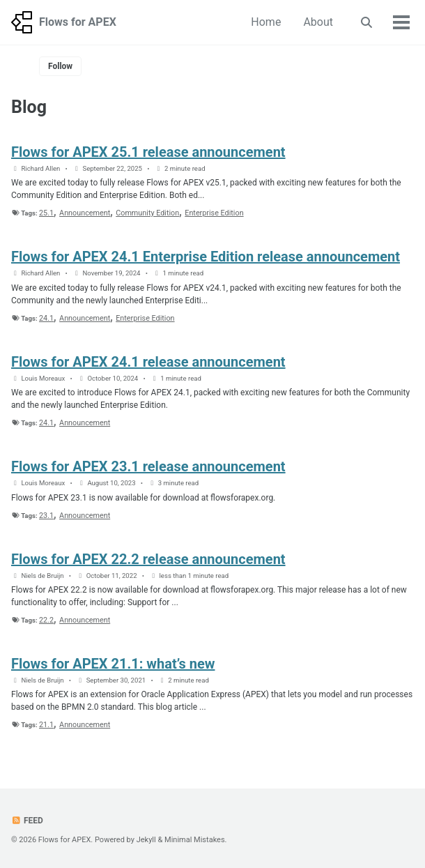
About (318, 22)
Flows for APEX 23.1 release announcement (148, 466)
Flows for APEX (78, 22)
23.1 (46, 516)
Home (266, 22)
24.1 (46, 318)
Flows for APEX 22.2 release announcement (148, 559)
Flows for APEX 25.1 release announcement (148, 152)
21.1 (46, 725)
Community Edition (147, 213)
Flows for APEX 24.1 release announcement (148, 362)
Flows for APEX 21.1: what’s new (113, 664)
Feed (27, 821)
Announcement (85, 213)
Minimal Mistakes (195, 840)
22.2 (46, 620)
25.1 (46, 213)
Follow (60, 66)
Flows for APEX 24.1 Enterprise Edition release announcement (206, 257)
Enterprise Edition (214, 213)
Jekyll (146, 840)
